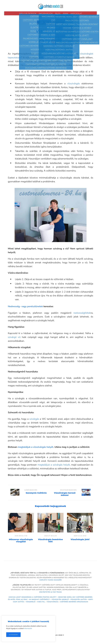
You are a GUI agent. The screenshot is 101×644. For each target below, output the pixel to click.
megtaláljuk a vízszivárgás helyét (36, 447)
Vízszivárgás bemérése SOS (51, 541)
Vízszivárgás (53, 602)
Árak (66, 13)
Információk (28, 629)
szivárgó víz (14, 337)
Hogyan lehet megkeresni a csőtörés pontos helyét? (32, 597)
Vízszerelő (31, 602)
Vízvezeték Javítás (79, 599)
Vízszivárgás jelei (80, 539)
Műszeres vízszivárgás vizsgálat (21, 541)
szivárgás (34, 419)
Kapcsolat (76, 13)
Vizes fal (41, 602)
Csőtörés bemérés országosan (74, 602)
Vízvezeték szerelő (60, 599)
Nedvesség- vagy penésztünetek (25, 306)
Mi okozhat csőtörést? (39, 599)
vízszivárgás (51, 54)
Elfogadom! (13, 635)
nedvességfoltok (82, 313)
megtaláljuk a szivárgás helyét (54, 465)
